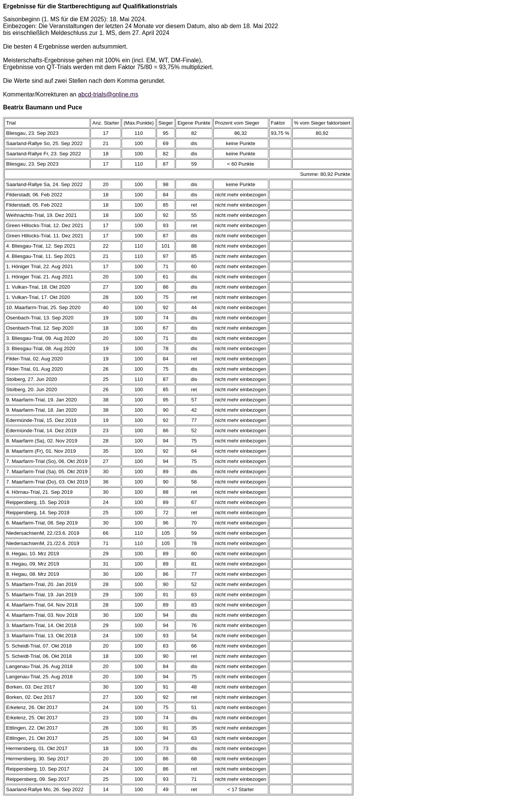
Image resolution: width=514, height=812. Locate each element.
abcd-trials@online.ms (108, 94)
